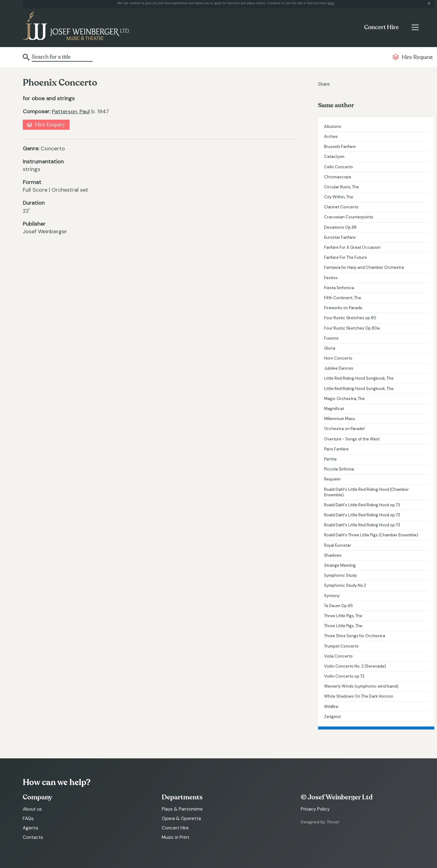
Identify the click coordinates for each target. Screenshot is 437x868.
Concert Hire (381, 27)
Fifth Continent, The (343, 298)
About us (32, 809)
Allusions (333, 126)
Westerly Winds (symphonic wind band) (361, 686)
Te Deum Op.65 (339, 606)
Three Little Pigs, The (343, 616)
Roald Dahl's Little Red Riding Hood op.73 (362, 505)
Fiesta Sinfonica (339, 288)
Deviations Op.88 (340, 227)
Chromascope (338, 177)
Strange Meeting (340, 565)
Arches (331, 137)
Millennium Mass (340, 419)
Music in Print (176, 837)
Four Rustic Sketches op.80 (350, 318)
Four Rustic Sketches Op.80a (352, 328)
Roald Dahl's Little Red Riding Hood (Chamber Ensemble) (366, 492)
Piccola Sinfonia (339, 469)
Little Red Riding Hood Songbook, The (359, 378)
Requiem (332, 479)
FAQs (28, 818)
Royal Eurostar (338, 545)
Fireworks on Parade (343, 308)
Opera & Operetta (181, 818)
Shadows (333, 555)
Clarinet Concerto (341, 207)
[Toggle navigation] (415, 27)
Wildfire (331, 707)
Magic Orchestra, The (344, 399)
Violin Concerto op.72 (344, 676)
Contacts (33, 837)
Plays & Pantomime (182, 809)
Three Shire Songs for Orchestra (355, 636)
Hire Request (417, 57)
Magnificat (334, 409)
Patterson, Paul (71, 111)
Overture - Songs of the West (352, 439)
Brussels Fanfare (340, 147)
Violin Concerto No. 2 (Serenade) (355, 666)
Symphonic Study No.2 (345, 585)
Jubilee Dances (339, 368)
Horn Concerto (338, 358)
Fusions (331, 338)
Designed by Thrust (320, 822)
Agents (30, 828)
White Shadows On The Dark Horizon (359, 696)
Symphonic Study (340, 575)
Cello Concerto (339, 167)
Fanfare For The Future (346, 257)
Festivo (331, 278)
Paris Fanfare (336, 449)
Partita (330, 459)
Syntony (332, 596)
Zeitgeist (332, 717)
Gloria (330, 348)
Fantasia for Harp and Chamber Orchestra (364, 267)
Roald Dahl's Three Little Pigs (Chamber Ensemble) (371, 535)
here (331, 3)
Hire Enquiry (50, 125)
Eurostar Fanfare (340, 237)
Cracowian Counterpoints (349, 217)
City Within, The (339, 197)
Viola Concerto (338, 656)
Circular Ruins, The (342, 187)
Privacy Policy (315, 809)
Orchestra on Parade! (344, 429)
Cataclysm (334, 157)
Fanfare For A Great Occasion (352, 247)
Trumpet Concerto (341, 646)
